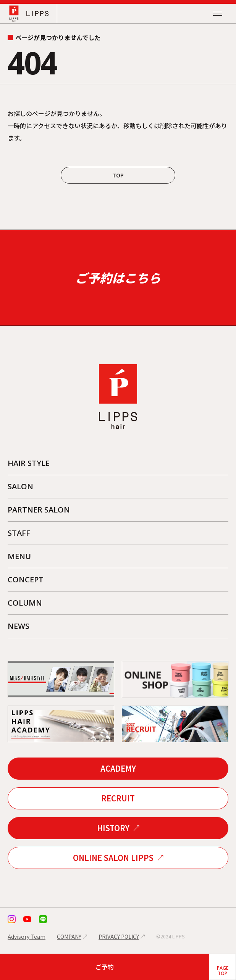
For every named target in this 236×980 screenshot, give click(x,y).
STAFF (19, 533)
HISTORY (113, 828)
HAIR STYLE (29, 463)
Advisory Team (27, 936)
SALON (20, 486)
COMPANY (69, 936)
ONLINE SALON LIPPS (113, 858)
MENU (19, 556)
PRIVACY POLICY (119, 936)
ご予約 (105, 967)
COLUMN (25, 603)
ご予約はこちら (118, 277)
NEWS (19, 626)
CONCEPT (26, 579)
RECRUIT (118, 798)
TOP (118, 175)
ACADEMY (118, 768)
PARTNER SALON (39, 510)
